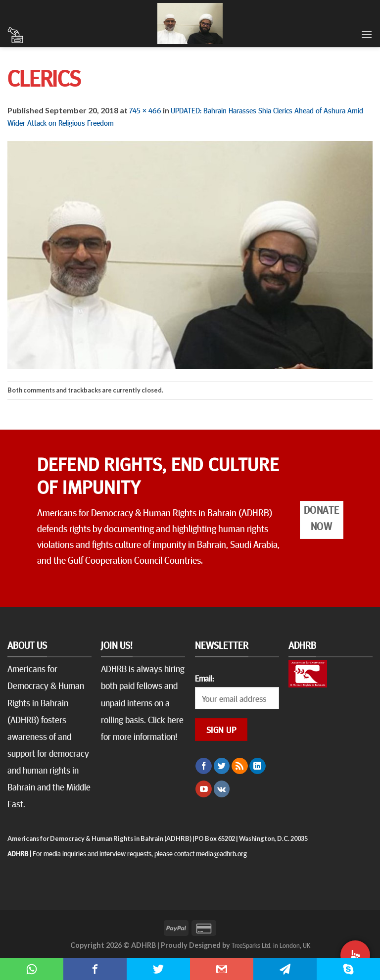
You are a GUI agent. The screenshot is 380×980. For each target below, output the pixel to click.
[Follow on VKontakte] (222, 789)
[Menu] (367, 34)
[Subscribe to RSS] (240, 766)
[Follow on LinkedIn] (258, 766)
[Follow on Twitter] (222, 766)
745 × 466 (145, 110)
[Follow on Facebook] (204, 766)
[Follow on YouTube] (204, 789)
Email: (204, 678)
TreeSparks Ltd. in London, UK (271, 945)
